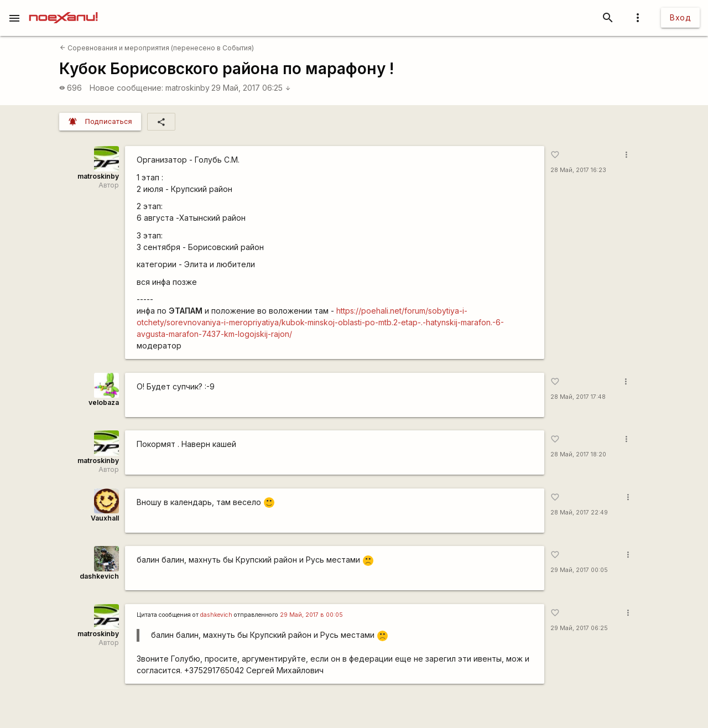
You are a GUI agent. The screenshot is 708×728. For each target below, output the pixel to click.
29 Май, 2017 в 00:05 (311, 615)
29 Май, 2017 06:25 (251, 88)
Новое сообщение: (126, 88)
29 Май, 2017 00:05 (579, 570)
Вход (680, 17)
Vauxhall (105, 518)
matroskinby (188, 88)
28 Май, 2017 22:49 (579, 513)
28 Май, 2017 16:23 (578, 170)
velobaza (104, 402)
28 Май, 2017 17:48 (578, 397)
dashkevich (99, 576)
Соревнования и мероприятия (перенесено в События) (157, 48)
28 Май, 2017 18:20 (578, 454)
